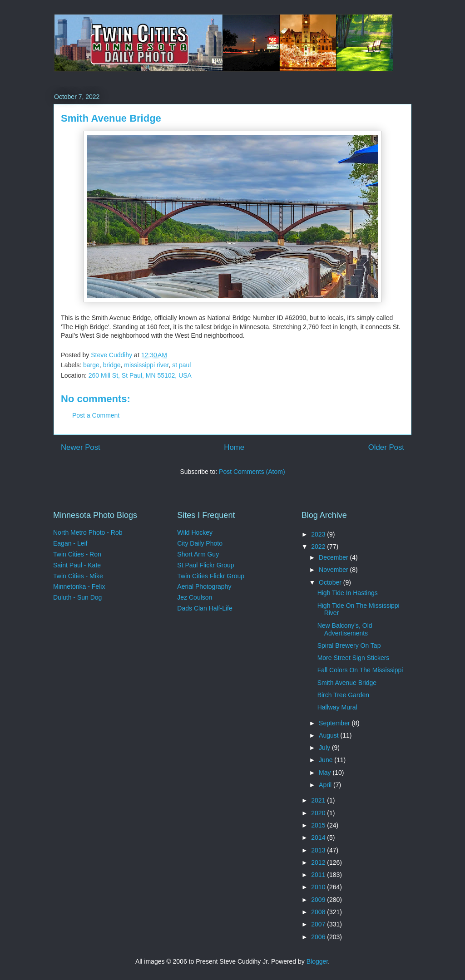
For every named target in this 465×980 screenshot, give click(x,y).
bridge (112, 365)
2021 (319, 800)
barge (91, 365)
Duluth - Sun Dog (77, 597)
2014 (319, 837)
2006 (319, 937)
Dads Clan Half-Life (205, 608)
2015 (319, 825)
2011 (319, 875)
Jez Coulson (195, 597)
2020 (319, 813)
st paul (181, 365)
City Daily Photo (200, 543)
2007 (319, 924)
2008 (319, 912)
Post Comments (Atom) (252, 472)
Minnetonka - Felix (79, 586)
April (326, 785)
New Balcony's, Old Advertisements (345, 629)
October (331, 582)
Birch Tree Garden (343, 695)
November (334, 570)
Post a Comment (96, 415)
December (334, 557)
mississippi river (146, 365)
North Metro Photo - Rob (88, 532)
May (326, 773)
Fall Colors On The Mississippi (360, 670)
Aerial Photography (204, 586)
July (325, 748)
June (326, 760)
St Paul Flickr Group (205, 565)
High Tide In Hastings (348, 593)
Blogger (317, 961)
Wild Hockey (195, 532)
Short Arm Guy (198, 554)
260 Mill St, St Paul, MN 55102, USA (140, 375)
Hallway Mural (337, 707)
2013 (319, 850)
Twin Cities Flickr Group (211, 576)
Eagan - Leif (70, 543)
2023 (319, 534)
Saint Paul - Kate (77, 565)
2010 (319, 887)
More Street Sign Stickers (354, 658)
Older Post (386, 447)
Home (234, 447)
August (329, 735)
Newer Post (81, 447)
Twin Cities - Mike (78, 576)
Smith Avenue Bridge (347, 683)
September (335, 723)
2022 (319, 547)
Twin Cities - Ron (77, 554)
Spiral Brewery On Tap (349, 645)
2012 (319, 862)
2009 (319, 900)
